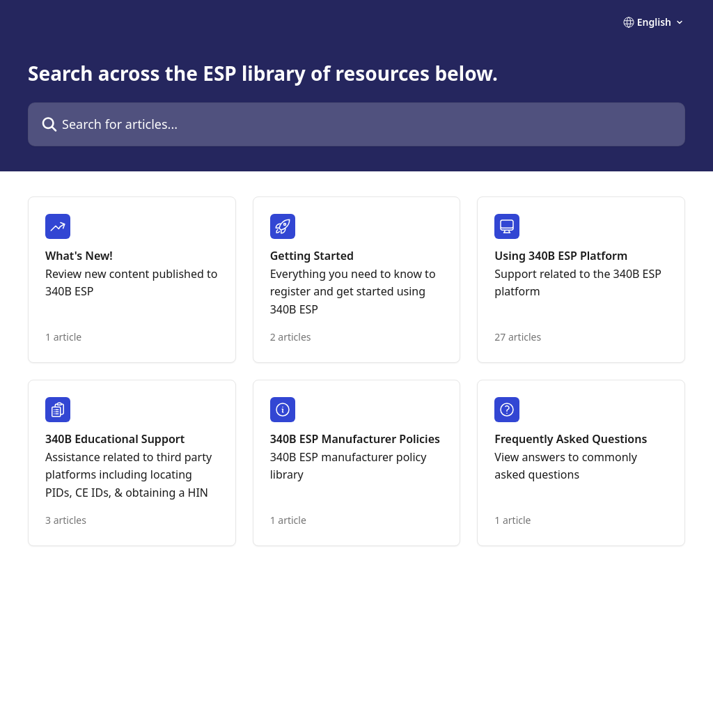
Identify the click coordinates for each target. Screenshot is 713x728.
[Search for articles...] (356, 124)
